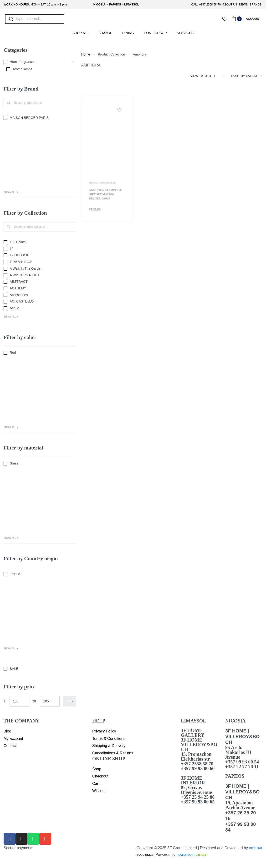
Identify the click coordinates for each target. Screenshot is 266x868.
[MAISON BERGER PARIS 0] (40, 118)
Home (86, 54)
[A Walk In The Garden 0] (40, 269)
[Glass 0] (40, 464)
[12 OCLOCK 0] (40, 255)
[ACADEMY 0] (40, 288)
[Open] (225, 19)
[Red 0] (40, 353)
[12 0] (40, 249)
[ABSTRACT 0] (40, 282)
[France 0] (40, 574)
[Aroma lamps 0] (38, 69)
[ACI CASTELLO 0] (40, 302)
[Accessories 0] (40, 295)
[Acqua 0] (40, 308)
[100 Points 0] (40, 242)
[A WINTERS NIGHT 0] (40, 275)
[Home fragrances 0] (36, 62)
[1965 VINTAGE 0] (40, 262)
